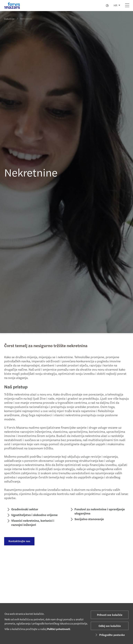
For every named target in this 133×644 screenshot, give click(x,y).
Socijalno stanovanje (89, 519)
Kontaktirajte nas (19, 541)
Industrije (9, 19)
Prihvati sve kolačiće (110, 615)
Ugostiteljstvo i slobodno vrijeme (34, 515)
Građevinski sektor (24, 509)
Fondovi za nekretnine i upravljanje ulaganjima (99, 511)
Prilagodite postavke (110, 635)
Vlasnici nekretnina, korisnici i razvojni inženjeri (32, 523)
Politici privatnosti (59, 629)
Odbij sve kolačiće (110, 626)
